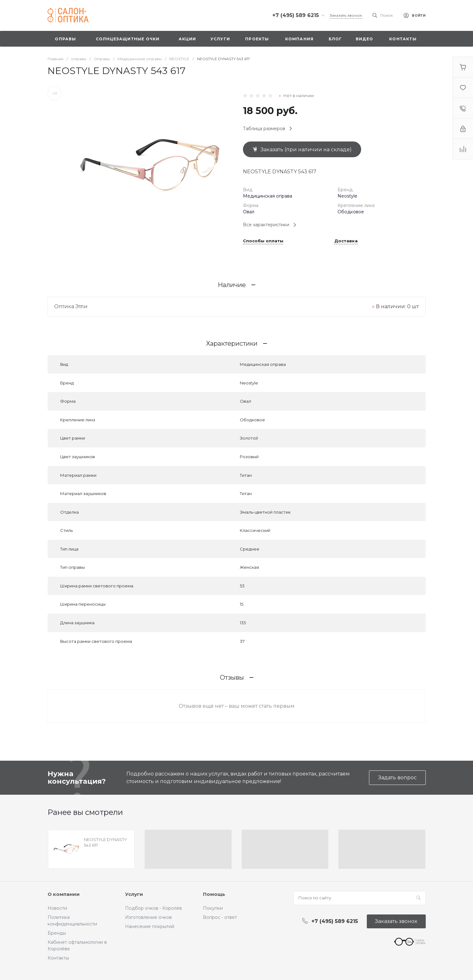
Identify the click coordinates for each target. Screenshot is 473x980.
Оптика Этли (71, 306)
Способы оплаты (263, 241)
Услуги (134, 894)
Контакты (58, 958)
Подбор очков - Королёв (153, 908)
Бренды (57, 933)
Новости (57, 908)
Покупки (213, 908)
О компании (64, 894)
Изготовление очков (148, 917)
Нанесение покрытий (150, 926)
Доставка (346, 241)
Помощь (214, 894)
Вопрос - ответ (220, 917)
